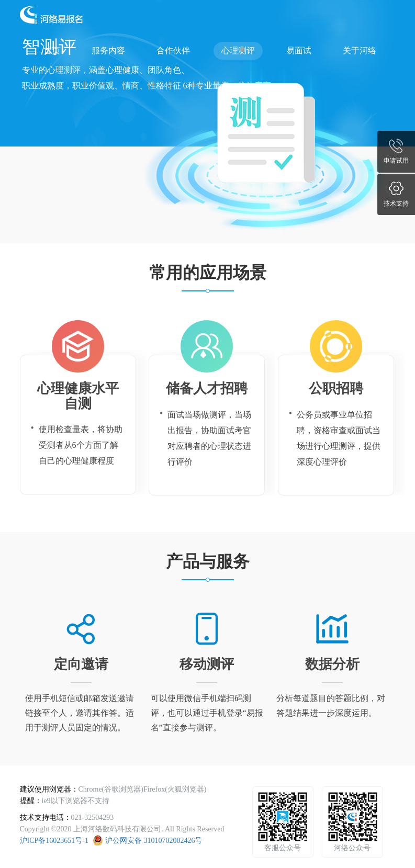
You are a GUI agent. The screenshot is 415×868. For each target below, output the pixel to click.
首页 (52, 50)
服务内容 (108, 50)
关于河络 (360, 50)
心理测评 (238, 50)
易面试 (299, 50)
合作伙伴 (173, 50)
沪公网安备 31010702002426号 (154, 841)
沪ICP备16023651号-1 (54, 841)
